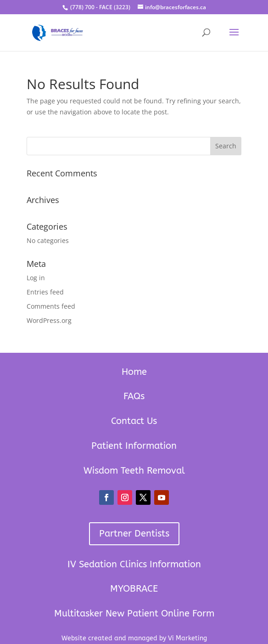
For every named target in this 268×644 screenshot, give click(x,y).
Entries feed (45, 292)
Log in (36, 278)
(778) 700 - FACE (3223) (100, 7)
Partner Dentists (134, 534)
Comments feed (51, 306)
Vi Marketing (187, 638)
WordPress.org (49, 320)
